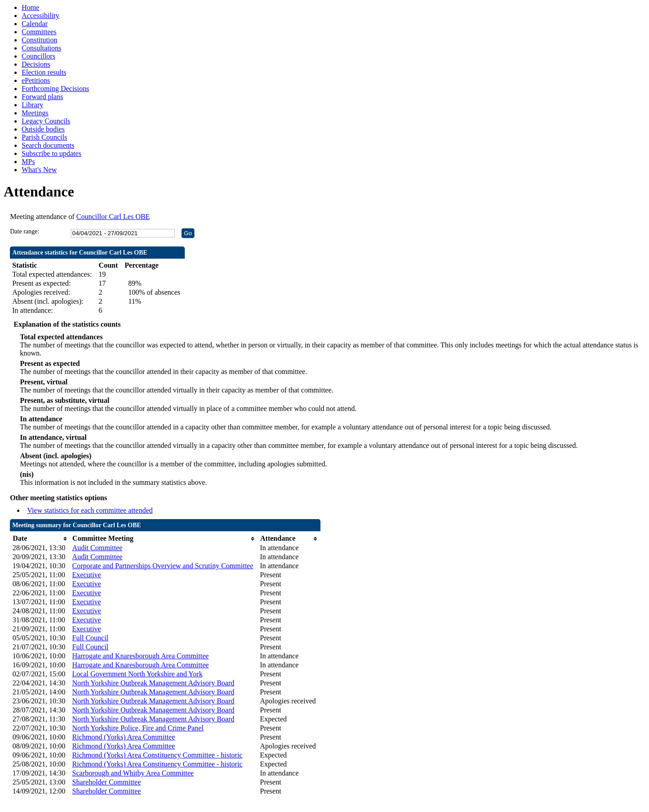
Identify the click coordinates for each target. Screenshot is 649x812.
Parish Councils (44, 137)
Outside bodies (43, 129)
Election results (44, 72)
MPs (28, 162)
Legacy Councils (46, 121)
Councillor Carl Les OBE (113, 217)
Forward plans (42, 97)
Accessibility (41, 16)
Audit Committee (97, 548)
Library (32, 105)
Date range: (25, 231)
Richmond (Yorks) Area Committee (123, 737)
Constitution (39, 40)
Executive (87, 575)
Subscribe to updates (51, 153)
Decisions (36, 64)
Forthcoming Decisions (55, 89)
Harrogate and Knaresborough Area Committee (140, 656)
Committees (39, 32)
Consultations (41, 48)
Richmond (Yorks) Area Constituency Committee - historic (157, 755)
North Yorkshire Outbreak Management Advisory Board (153, 683)
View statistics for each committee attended (90, 510)
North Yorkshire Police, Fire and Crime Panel (138, 728)
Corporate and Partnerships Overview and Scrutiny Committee (163, 566)
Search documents (48, 145)
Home (30, 7)
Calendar (35, 24)
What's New (39, 170)
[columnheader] (40, 539)
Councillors (39, 56)
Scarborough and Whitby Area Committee (133, 773)
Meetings (35, 113)
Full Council (90, 638)
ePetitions (36, 80)
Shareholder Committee (106, 782)
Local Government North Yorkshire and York (137, 674)
